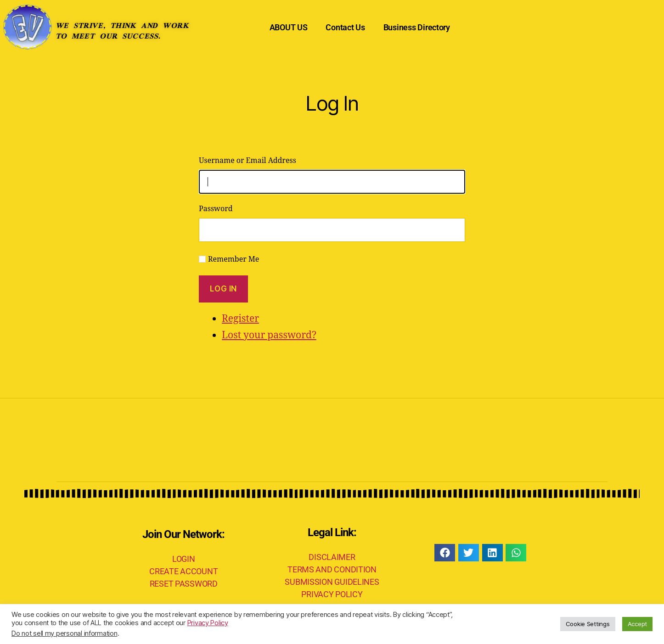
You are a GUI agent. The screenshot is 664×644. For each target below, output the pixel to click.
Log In (223, 289)
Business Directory (417, 27)
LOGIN (184, 559)
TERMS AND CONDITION (332, 569)
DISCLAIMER (332, 557)
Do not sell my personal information (65, 633)
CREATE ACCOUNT (183, 571)
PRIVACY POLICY (332, 594)
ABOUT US (289, 27)
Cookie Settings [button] (588, 624)
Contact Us (345, 27)
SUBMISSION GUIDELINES (332, 582)
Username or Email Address (248, 161)
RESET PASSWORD (184, 584)
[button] (445, 553)
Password (216, 209)
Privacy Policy (208, 623)
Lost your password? (269, 335)
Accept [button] (637, 624)
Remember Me (234, 259)
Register (240, 319)
